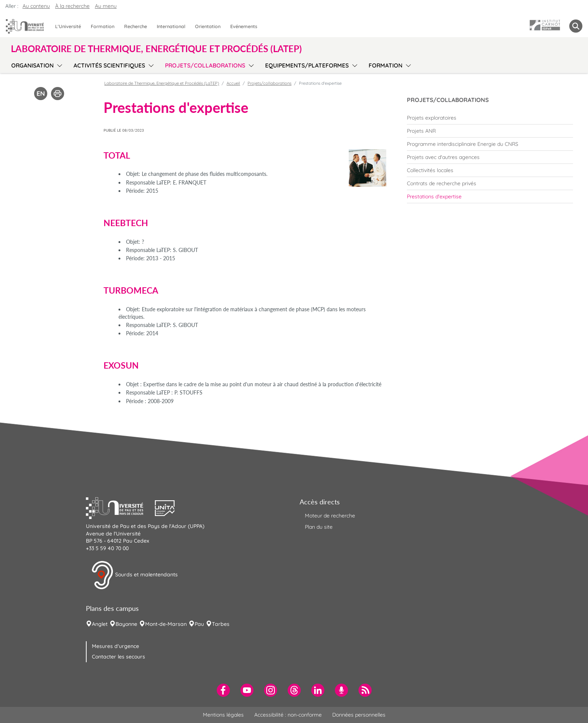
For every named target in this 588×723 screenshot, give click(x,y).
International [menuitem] (171, 26)
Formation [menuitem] (103, 26)
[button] (120, 507)
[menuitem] (490, 118)
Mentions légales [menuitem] (223, 715)
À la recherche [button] (72, 6)
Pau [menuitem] (199, 624)
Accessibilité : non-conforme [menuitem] (288, 715)
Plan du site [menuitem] (319, 527)
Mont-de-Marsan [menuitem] (166, 624)
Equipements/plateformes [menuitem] (307, 65)
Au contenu (36, 6)
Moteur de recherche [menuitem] (330, 516)
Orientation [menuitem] (208, 26)
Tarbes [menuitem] (221, 624)
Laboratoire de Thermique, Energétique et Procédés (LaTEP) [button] (156, 49)
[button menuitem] (576, 26)
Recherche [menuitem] (136, 26)
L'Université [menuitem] (68, 26)
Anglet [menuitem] (100, 624)
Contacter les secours (118, 657)
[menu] (58, 64)
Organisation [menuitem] (32, 65)
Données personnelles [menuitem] (359, 715)
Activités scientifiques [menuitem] (109, 65)
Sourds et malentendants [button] (134, 575)
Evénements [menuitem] (244, 26)
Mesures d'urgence (115, 646)
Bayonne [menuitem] (126, 624)
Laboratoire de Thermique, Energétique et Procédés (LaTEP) (162, 83)
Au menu (106, 6)
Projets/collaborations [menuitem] (205, 65)
